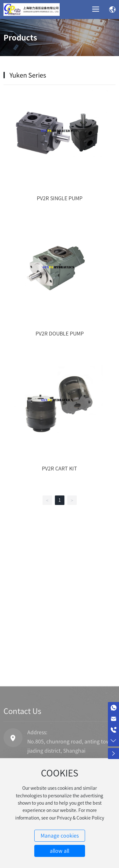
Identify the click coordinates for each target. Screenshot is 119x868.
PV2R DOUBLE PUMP (60, 334)
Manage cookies (60, 836)
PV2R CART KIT (60, 469)
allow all (60, 851)
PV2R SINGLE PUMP (60, 198)
